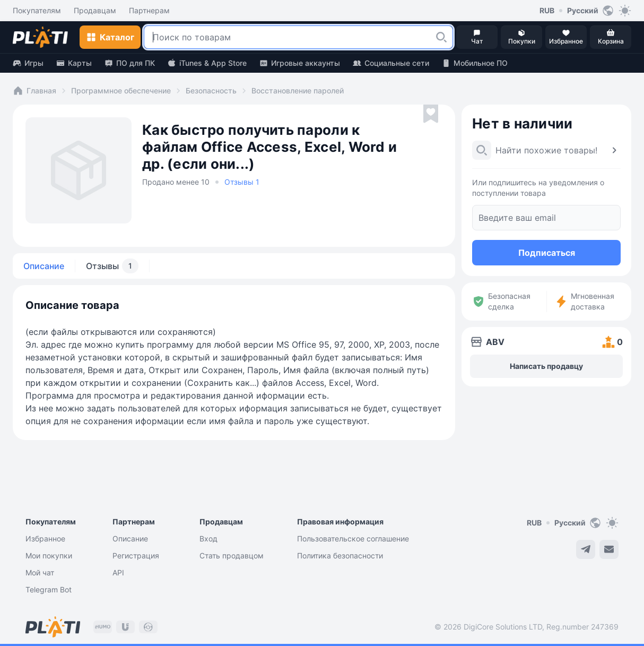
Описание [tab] (44, 266)
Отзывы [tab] (112, 266)
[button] (441, 37)
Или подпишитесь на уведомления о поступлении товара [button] (538, 188)
